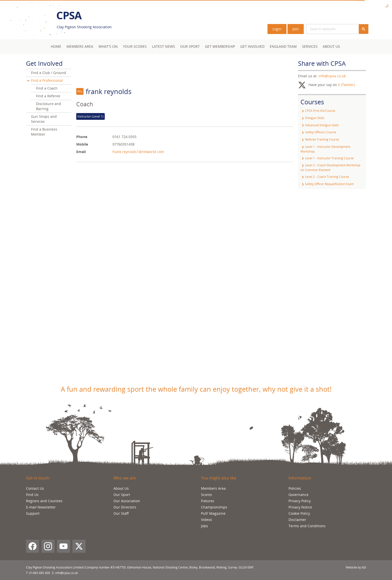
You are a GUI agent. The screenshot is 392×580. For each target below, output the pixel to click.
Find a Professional (47, 80)
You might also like (219, 478)
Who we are (125, 478)
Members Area (213, 488)
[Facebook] (32, 546)
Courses (312, 102)
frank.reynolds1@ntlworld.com (138, 152)
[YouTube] (63, 546)
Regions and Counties (44, 501)
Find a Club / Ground (48, 73)
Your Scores (135, 46)
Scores (206, 495)
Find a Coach (47, 88)
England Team (283, 46)
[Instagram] (48, 546)
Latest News (163, 46)
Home (56, 46)
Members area (80, 46)
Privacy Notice (300, 507)
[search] (326, 29)
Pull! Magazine (213, 513)
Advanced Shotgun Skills (320, 125)
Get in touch (38, 478)
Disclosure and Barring (48, 106)
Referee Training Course (320, 139)
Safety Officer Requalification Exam (327, 184)
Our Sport (190, 46)
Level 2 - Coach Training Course (325, 177)
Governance (298, 495)
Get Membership (220, 46)
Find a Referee (48, 96)
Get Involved (252, 46)
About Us (331, 46)
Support (33, 513)
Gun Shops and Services (44, 119)
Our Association (127, 501)
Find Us (32, 495)
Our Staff (121, 513)
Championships (214, 507)
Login (277, 29)
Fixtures (208, 501)
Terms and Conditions (307, 526)
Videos (206, 520)
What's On (108, 46)
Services (310, 46)
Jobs (204, 526)
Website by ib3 (356, 567)
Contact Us (35, 488)
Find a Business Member (44, 132)
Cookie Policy (299, 513)
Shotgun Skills (312, 118)
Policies (295, 488)
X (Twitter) (346, 85)
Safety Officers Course (318, 132)
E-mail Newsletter (41, 507)
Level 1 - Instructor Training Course (327, 158)
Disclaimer (297, 520)
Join (296, 29)
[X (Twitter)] (79, 546)
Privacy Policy (300, 501)
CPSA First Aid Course (318, 111)
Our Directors (125, 507)
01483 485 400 (40, 573)
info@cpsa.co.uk (332, 76)
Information (300, 478)
